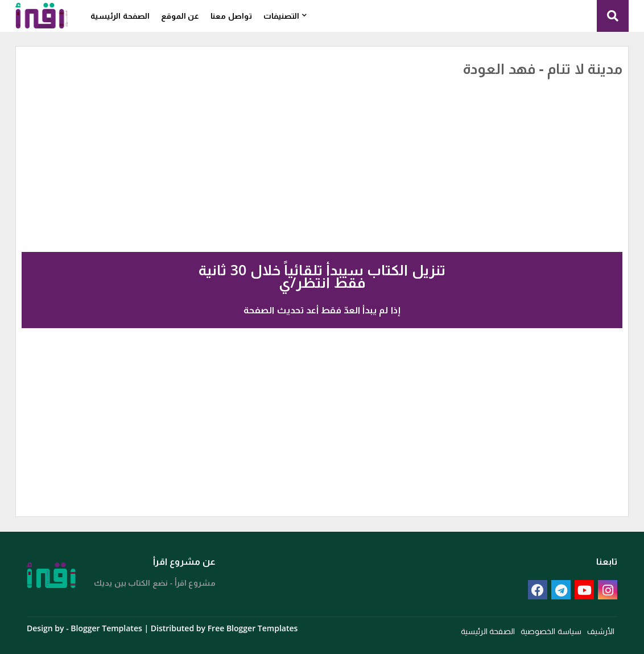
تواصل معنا (231, 16)
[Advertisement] (346, 151)
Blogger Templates (106, 628)
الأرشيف (601, 631)
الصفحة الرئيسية (120, 16)
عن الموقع (180, 16)
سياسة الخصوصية (551, 631)
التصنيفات (281, 16)
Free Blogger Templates (253, 628)
